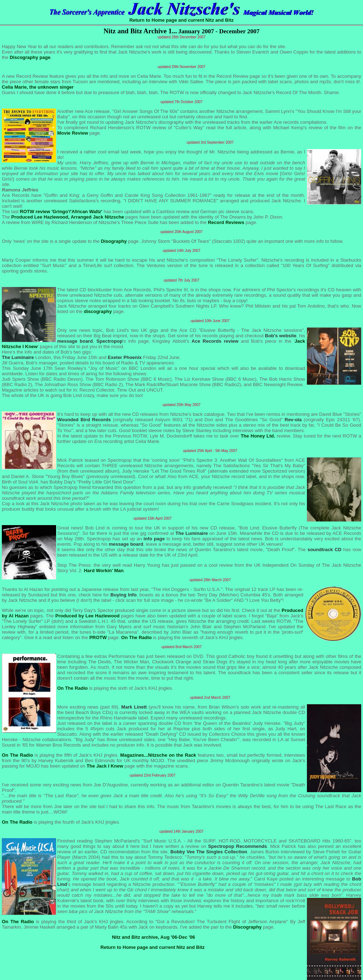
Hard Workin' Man (104, 571)
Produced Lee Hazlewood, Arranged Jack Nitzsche (68, 217)
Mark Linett (134, 707)
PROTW (98, 637)
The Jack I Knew (105, 766)
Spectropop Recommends (238, 846)
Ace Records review (215, 341)
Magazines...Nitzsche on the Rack (158, 755)
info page (154, 539)
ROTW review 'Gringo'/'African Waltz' (61, 212)
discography (98, 311)
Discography (247, 927)
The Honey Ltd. (258, 436)
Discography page (30, 57)
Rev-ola (293, 420)
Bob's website (281, 336)
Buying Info (123, 595)
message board (75, 341)
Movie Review (73, 133)
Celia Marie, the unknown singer (38, 87)
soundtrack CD (325, 550)
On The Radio (137, 637)
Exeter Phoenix (125, 357)
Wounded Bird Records (84, 420)
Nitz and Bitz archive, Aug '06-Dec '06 (153, 937)
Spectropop (110, 341)
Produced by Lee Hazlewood (88, 616)
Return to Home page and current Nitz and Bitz (181, 20)
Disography (114, 241)
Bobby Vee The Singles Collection (209, 852)
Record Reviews (226, 222)
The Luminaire (18, 357)
